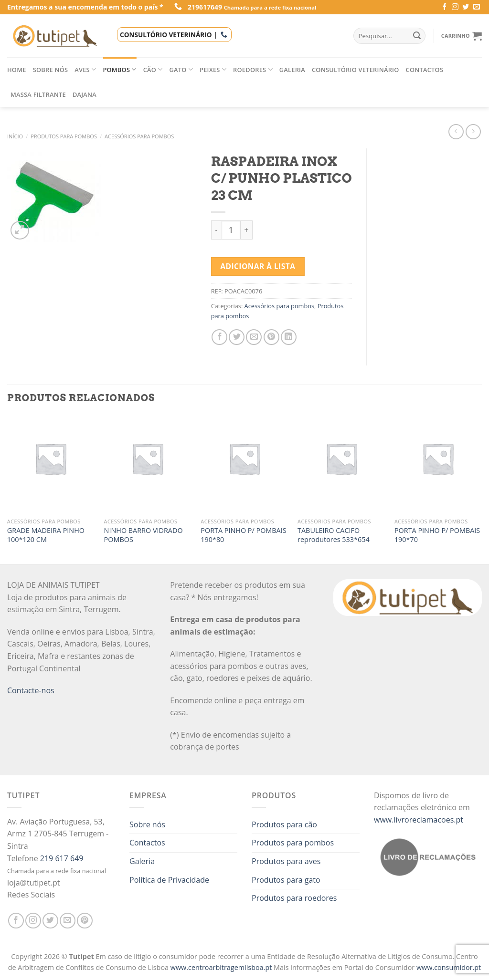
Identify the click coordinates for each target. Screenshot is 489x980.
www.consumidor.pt (449, 967)
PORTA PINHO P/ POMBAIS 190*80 (243, 535)
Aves (85, 69)
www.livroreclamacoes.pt (419, 820)
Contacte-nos (31, 690)
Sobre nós (51, 70)
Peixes (213, 69)
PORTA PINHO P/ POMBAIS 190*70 (437, 535)
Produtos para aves (286, 861)
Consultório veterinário (356, 70)
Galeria (292, 70)
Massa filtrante (38, 94)
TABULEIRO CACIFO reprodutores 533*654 (334, 535)
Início (15, 136)
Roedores (253, 69)
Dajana (85, 94)
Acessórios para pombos (139, 136)
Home (17, 70)
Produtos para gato (286, 880)
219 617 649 (62, 858)
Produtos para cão (284, 824)
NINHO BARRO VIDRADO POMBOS (144, 535)
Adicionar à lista (258, 266)
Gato (181, 69)
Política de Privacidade (169, 880)
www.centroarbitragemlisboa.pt (222, 967)
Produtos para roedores (294, 898)
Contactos (425, 70)
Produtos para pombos (64, 136)
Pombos (119, 69)
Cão (153, 69)
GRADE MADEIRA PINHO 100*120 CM (46, 535)
